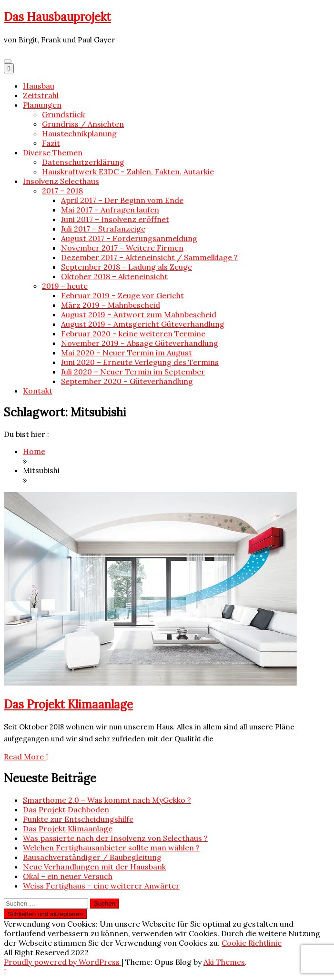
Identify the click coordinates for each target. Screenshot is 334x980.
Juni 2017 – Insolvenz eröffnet (115, 219)
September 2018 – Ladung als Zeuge (127, 267)
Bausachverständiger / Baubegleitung (92, 857)
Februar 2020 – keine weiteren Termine (133, 333)
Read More (26, 757)
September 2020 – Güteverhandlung (127, 381)
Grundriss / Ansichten (83, 124)
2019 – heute (65, 286)
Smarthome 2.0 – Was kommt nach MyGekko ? (107, 800)
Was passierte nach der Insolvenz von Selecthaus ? (115, 838)
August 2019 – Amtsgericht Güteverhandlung (143, 324)
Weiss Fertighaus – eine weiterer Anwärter (101, 886)
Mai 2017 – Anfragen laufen (110, 210)
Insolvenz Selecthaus (61, 181)
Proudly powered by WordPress (63, 962)
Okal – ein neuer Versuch (68, 876)
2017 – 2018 (62, 191)
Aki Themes (224, 962)
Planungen (42, 105)
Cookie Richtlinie (252, 943)
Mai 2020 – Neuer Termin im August (127, 353)
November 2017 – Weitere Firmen (122, 248)
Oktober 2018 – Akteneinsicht (114, 276)
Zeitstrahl (41, 95)
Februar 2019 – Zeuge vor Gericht (122, 295)
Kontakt (38, 391)
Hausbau (39, 86)
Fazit (51, 143)
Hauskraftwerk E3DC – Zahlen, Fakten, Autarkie (128, 172)
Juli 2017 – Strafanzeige (103, 229)
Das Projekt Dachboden (66, 809)
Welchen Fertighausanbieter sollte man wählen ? (111, 848)
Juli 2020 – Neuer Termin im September (133, 372)
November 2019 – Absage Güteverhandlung (140, 343)
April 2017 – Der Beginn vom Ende (122, 200)
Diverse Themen (53, 152)
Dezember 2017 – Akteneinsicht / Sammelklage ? (149, 257)
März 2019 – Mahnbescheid (111, 305)
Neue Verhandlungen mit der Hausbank (94, 867)
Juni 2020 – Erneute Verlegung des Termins (140, 362)
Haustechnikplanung (79, 133)
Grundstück (63, 114)
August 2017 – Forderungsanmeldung (129, 238)
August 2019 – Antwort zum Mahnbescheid (139, 314)
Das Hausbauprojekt (57, 17)
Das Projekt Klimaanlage (68, 704)
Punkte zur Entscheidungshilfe (78, 819)
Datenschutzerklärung (83, 162)
